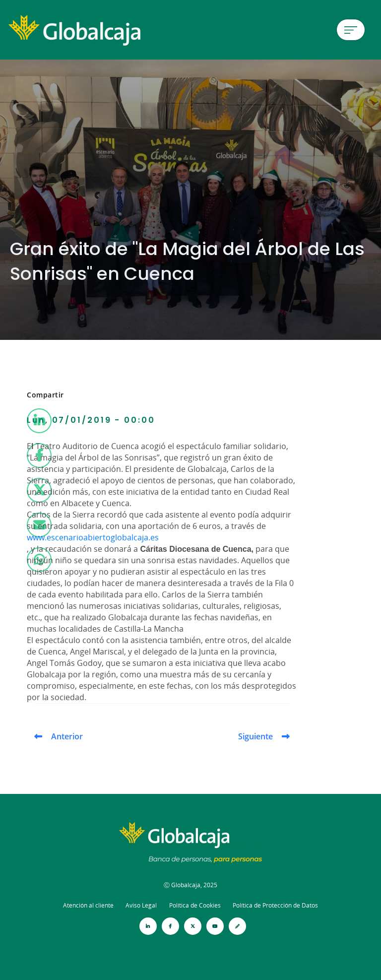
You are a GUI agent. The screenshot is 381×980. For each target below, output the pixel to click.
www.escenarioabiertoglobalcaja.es (93, 537)
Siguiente (255, 736)
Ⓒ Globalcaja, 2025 (190, 885)
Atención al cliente (88, 905)
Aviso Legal (141, 905)
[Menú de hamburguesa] (351, 30)
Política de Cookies (195, 905)
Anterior (67, 736)
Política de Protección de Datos (275, 905)
